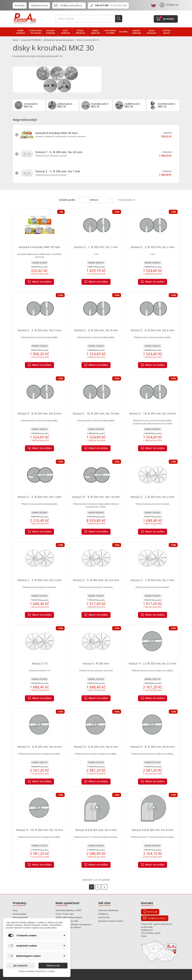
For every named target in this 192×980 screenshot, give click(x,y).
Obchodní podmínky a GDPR (68, 910)
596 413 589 (102, 5)
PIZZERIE (123, 32)
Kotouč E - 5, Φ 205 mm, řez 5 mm (39, 497)
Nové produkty (19, 914)
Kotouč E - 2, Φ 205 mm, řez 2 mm (153, 247)
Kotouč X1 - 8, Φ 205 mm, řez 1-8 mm (96, 497)
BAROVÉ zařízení (136, 32)
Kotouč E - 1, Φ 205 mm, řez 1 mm (96, 247)
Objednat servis (39, 5)
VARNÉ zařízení (20, 32)
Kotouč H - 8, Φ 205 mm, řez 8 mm (152, 747)
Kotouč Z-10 (40, 663)
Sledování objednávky (108, 910)
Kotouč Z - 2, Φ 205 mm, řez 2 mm (152, 497)
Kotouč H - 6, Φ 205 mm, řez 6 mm (96, 747)
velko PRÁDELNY (151, 32)
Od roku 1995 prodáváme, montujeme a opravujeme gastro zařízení (73, 926)
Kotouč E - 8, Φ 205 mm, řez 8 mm (39, 413)
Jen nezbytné (20, 966)
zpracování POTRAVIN (35, 32)
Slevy (15, 910)
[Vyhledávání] (89, 19)
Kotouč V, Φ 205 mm (96, 663)
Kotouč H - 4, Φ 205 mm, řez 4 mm (40, 747)
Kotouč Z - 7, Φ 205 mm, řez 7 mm (58, 171)
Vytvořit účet (104, 917)
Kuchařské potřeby (110, 32)
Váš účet (104, 903)
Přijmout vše (53, 966)
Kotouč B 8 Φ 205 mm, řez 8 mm (153, 830)
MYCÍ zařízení (65, 32)
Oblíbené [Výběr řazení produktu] (101, 200)
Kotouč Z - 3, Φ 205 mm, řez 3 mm (40, 580)
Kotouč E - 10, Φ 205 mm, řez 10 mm (96, 413)
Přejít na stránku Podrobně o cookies (37, 971)
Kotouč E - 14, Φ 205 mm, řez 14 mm (153, 413)
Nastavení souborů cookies (111, 921)
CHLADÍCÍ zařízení (50, 32)
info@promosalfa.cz (71, 5)
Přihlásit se (103, 914)
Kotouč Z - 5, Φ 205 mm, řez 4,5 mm (59, 152)
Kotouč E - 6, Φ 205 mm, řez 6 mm (153, 330)
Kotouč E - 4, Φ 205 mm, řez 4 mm (96, 330)
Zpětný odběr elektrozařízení (69, 917)
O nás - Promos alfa (64, 914)
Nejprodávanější (20, 917)
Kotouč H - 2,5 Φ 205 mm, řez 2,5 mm (153, 663)
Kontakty (20, 5)
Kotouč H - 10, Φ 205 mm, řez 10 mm (40, 830)
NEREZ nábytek (95, 32)
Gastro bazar (166, 32)
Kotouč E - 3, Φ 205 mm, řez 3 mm (39, 330)
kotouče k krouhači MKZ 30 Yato (57, 133)
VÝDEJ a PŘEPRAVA (80, 32)
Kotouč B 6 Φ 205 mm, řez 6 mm (96, 830)
